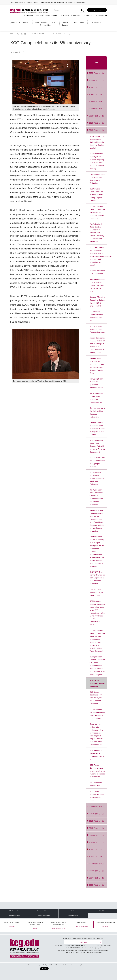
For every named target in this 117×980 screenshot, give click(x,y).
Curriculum (26, 22)
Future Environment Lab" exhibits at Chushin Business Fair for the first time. (97, 285)
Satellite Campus (65, 24)
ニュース (96, 63)
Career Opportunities (44, 24)
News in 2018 (33, 34)
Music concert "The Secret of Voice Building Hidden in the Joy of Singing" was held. (97, 142)
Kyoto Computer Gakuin (12, 922)
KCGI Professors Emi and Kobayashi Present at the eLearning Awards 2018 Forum (97, 212)
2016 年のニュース (96, 814)
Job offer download (15, 911)
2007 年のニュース (96, 878)
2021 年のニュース (96, 109)
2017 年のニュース (96, 807)
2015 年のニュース (96, 821)
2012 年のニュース (96, 842)
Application (97, 22)
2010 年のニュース (96, 856)
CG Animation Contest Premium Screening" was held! (96, 316)
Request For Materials (71, 15)
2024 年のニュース (96, 87)
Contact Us (102, 15)
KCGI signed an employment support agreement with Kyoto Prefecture (97, 478)
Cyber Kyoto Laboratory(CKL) (105, 922)
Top (13, 34)
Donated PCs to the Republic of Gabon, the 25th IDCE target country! (97, 301)
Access (89, 15)
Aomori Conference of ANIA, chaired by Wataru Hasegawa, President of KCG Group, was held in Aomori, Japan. (97, 345)
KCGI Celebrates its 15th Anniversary (97, 272)
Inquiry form (83, 942)
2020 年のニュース (96, 116)
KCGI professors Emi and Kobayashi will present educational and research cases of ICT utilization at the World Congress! (97, 666)
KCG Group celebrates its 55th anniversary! (97, 683)
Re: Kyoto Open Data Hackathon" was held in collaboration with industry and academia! (96, 497)
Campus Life (79, 22)
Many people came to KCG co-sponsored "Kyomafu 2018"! (97, 383)
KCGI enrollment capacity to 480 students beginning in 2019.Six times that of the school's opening (97, 161)
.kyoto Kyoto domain (44, 916)
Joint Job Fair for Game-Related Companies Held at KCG (97, 755)
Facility (54, 22)
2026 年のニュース (96, 73)
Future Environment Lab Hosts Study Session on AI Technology (97, 179)
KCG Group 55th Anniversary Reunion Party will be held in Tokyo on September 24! (97, 446)
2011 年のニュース (96, 849)
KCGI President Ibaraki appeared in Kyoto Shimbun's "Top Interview (97, 714)
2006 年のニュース (96, 885)
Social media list (73, 916)
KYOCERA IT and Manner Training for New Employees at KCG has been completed (97, 578)
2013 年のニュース (96, 835)
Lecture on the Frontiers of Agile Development (96, 592)
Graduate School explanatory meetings (41, 15)
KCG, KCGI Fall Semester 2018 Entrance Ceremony (97, 329)
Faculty (36, 22)
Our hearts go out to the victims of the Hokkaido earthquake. (97, 412)
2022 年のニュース (96, 102)
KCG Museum (82, 922)
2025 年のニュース (96, 80)
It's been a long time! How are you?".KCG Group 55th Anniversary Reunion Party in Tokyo (97, 366)
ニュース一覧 (21, 34)
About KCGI (15, 22)
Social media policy (15, 916)
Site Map (73, 911)
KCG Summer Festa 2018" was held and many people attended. (98, 462)
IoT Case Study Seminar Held (96, 784)
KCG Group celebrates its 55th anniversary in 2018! (97, 796)
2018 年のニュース (96, 130)
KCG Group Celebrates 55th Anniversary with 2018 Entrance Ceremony (96, 698)
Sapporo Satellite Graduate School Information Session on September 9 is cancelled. (97, 429)
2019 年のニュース (96, 123)
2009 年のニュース (96, 864)
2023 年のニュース (96, 94)
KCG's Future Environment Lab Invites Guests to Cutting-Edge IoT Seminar (96, 195)
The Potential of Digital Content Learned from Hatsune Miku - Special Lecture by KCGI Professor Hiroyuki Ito (97, 233)
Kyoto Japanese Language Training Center (35, 923)
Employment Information (44, 911)
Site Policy (102, 911)
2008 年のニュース (96, 871)
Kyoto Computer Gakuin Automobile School (59, 923)
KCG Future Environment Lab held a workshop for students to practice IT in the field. (97, 771)
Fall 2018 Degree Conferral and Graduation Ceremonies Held (96, 398)
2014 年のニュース (96, 828)
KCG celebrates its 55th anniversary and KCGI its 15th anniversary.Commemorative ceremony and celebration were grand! (98, 256)
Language (97, 10)
